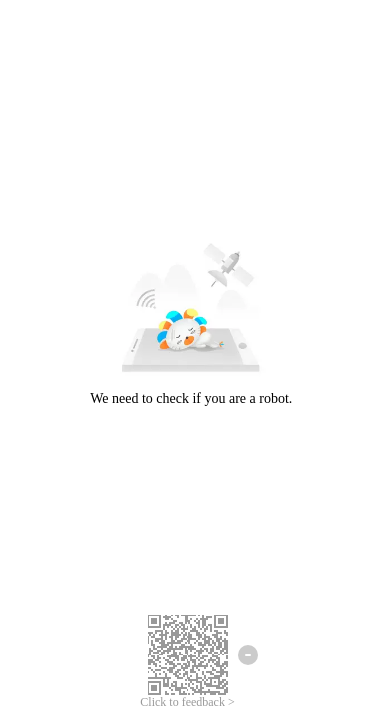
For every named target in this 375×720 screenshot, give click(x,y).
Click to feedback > (187, 702)
